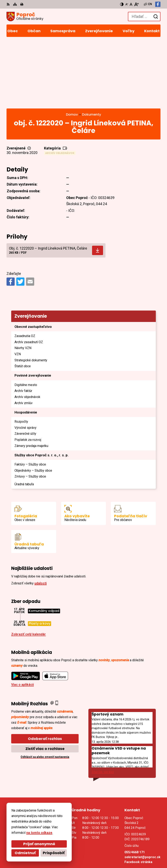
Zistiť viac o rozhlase (45, 684)
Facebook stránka (138, 797)
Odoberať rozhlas (45, 674)
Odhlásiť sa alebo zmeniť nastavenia (45, 692)
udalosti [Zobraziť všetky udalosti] (41, 518)
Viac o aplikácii (23, 620)
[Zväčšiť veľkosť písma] (136, 4)
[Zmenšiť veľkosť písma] (127, 4)
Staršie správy (103, 707)
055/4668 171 (135, 787)
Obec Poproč (55, 852)
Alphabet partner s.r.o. (62, 846)
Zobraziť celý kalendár (29, 569)
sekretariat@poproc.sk (142, 792)
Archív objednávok (60, 88)
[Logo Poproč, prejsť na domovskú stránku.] (25, 17)
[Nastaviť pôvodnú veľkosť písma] (131, 4)
